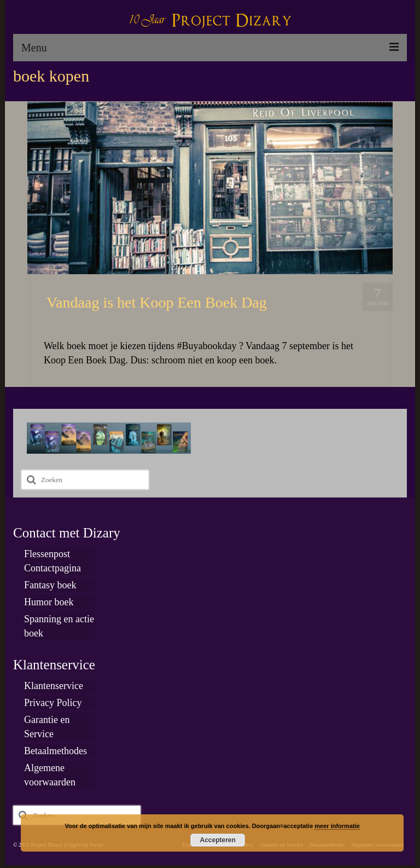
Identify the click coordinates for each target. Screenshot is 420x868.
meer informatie (337, 826)
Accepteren (218, 840)
